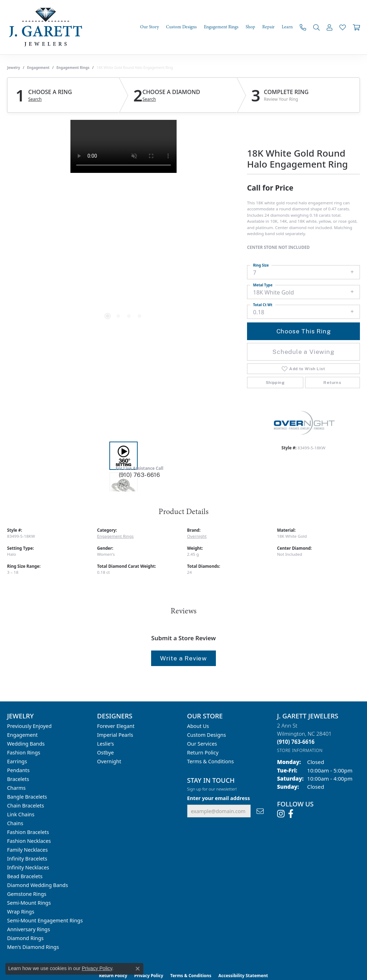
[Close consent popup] (138, 969)
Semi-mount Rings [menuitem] (29, 903)
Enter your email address (219, 798)
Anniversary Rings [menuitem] (28, 929)
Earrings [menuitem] (17, 761)
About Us (198, 726)
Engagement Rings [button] (221, 27)
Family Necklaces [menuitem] (27, 850)
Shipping (275, 383)
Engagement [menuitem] (22, 735)
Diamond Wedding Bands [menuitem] (38, 885)
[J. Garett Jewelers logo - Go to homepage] (48, 27)
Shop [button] (250, 27)
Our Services (202, 744)
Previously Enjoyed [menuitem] (29, 726)
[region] (124, 226)
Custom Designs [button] (181, 27)
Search (35, 99)
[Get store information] (300, 750)
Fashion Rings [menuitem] (24, 752)
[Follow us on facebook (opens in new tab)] (291, 814)
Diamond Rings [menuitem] (25, 938)
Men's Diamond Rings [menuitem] (33, 947)
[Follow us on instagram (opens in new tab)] (281, 814)
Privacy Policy (97, 968)
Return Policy (203, 752)
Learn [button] (287, 27)
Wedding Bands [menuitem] (26, 744)
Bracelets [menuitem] (18, 779)
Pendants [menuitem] (18, 770)
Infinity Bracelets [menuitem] (27, 859)
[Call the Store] (296, 742)
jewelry (14, 68)
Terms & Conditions (211, 761)
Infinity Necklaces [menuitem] (28, 867)
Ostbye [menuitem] (105, 752)
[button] (316, 27)
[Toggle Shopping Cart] (356, 27)
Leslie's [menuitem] (105, 744)
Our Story (150, 27)
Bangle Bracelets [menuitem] (27, 797)
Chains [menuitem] (15, 823)
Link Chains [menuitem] (21, 814)
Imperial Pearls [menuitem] (115, 735)
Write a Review (183, 658)
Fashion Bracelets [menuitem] (28, 832)
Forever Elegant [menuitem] (116, 726)
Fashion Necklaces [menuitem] (29, 841)
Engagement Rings (73, 68)
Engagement (38, 68)
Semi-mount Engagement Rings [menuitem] (45, 920)
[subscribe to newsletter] (260, 811)
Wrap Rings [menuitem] (21, 912)
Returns (332, 383)
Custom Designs (207, 735)
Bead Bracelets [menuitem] (25, 876)
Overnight (197, 536)
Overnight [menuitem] (109, 761)
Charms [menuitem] (16, 788)
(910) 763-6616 (140, 475)
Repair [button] (268, 27)
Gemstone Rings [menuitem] (27, 894)
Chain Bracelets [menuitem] (25, 806)
